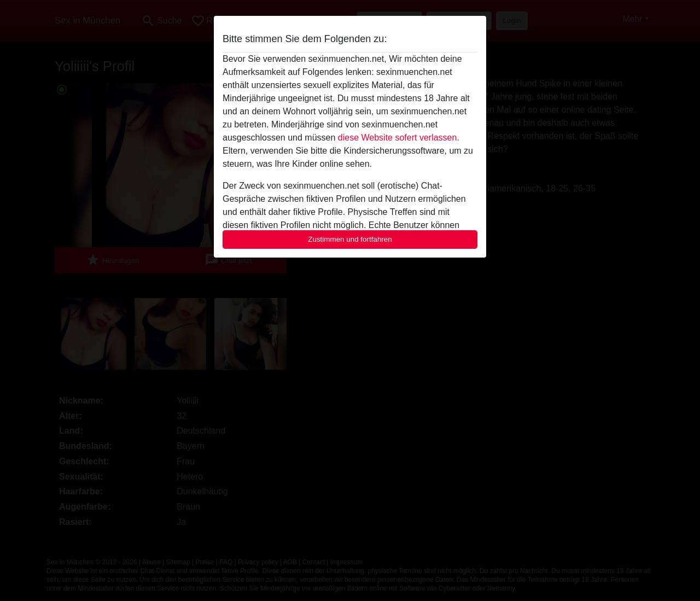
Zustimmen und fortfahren (350, 239)
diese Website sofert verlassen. (399, 138)
